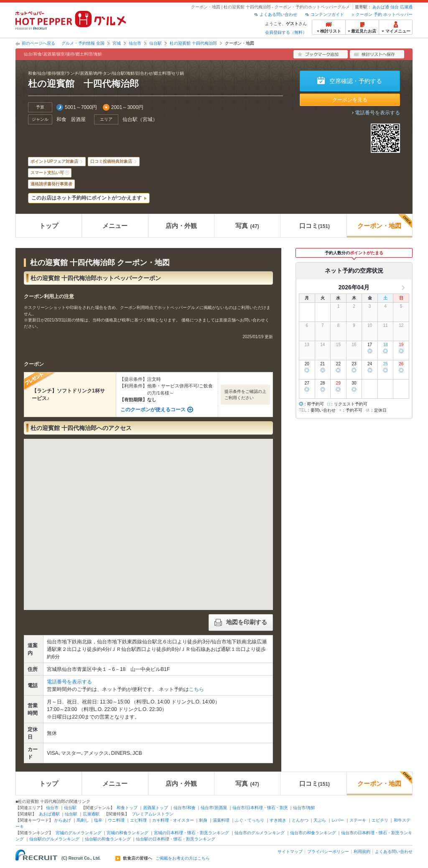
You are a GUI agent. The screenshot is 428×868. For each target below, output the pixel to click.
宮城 (117, 43)
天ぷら (320, 820)
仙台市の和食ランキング (313, 833)
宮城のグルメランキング (79, 833)
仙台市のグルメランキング (260, 833)
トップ (49, 226)
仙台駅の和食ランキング (108, 839)
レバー (338, 820)
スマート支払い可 (47, 173)
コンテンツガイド (327, 14)
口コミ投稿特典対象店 (111, 161)
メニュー (115, 226)
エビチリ (380, 820)
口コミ (315, 226)
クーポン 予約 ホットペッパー (384, 14)
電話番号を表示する (377, 113)
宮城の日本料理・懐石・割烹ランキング (191, 833)
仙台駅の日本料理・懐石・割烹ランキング (176, 839)
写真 (247, 226)
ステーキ (358, 820)
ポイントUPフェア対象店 (54, 161)
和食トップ (127, 808)
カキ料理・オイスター (173, 820)
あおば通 (381, 7)
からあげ (63, 820)
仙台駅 (155, 43)
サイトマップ (290, 852)
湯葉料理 (221, 820)
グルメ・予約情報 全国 (83, 43)
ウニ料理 (116, 820)
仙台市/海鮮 (304, 808)
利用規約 (362, 852)
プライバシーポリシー (328, 852)
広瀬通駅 (91, 814)
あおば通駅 (49, 814)
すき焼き (278, 820)
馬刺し (83, 820)
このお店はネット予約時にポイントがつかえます (87, 198)
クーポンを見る (350, 100)
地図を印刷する (241, 623)
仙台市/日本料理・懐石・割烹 (260, 808)
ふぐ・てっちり (250, 820)
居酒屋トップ (155, 808)
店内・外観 (181, 226)
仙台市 (135, 43)
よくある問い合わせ (278, 14)
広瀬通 (406, 7)
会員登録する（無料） (286, 32)
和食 (61, 119)
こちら (196, 689)
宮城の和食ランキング (127, 833)
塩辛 (98, 820)
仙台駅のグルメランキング (54, 839)
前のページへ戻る (38, 43)
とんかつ (300, 820)
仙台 (395, 7)
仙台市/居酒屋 (214, 808)
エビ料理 (138, 820)
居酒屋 (78, 119)
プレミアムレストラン (153, 814)
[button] (148, 517)
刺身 (203, 820)
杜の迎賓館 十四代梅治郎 (193, 43)
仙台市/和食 (185, 808)
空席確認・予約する (356, 81)
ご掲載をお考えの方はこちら (183, 858)
